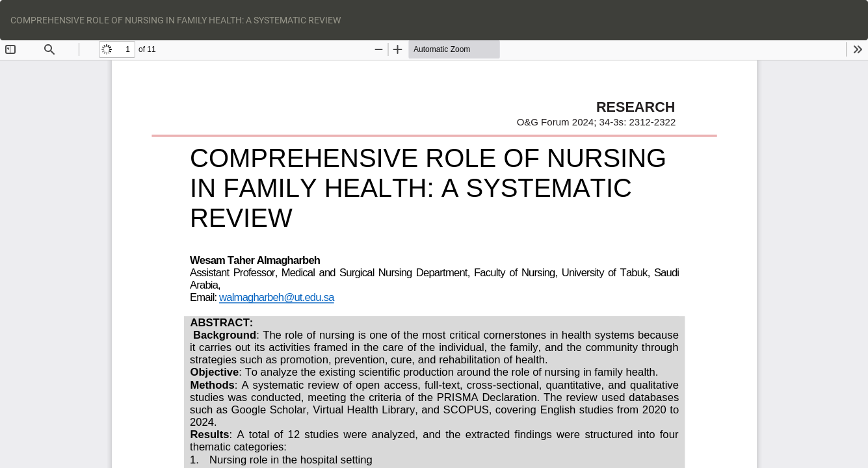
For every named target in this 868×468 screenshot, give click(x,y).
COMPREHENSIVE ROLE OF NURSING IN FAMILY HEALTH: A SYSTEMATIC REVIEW (176, 20)
